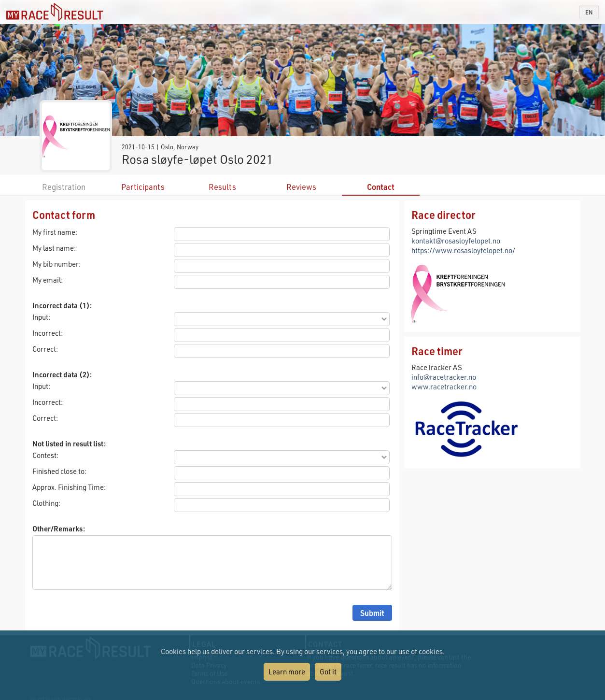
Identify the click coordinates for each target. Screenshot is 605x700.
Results (222, 187)
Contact (381, 187)
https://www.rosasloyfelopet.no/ (463, 250)
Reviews (301, 187)
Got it (328, 671)
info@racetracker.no (444, 377)
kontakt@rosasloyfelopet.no (456, 241)
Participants (143, 187)
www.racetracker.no (444, 386)
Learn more (287, 671)
